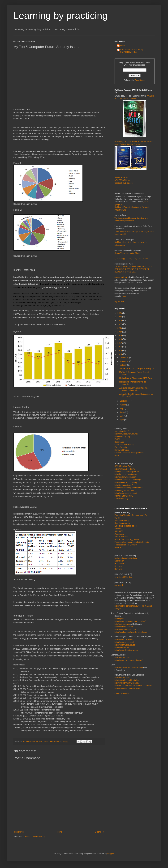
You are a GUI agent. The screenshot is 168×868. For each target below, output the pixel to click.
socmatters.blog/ (122, 431)
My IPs (118, 518)
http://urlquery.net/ (122, 624)
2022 (120, 324)
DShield (118, 529)
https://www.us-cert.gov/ (125, 469)
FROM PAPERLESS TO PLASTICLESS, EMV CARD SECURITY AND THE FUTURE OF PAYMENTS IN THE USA (133, 269)
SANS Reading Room (124, 466)
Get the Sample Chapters (131, 144)
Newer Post (19, 832)
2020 (120, 332)
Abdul (123, 46)
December (124, 357)
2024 (120, 317)
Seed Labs (119, 442)
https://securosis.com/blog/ (126, 482)
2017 (120, 343)
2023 (120, 320)
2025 (120, 313)
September (125, 401)
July (122, 408)
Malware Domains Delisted (126, 558)
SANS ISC (119, 531)
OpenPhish (119, 561)
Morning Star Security (124, 496)
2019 (120, 336)
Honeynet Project (122, 450)
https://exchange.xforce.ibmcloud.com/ (131, 632)
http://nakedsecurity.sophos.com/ (129, 488)
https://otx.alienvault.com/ (125, 630)
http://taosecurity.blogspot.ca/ (127, 472)
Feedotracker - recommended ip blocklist (132, 542)
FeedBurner (140, 80)
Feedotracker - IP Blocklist (126, 545)
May (122, 416)
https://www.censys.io (124, 639)
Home (60, 832)
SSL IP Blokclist (121, 537)
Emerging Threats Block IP (126, 526)
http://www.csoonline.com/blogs (128, 480)
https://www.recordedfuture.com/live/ (130, 621)
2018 (120, 339)
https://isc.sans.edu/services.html (129, 668)
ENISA (117, 439)
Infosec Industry (121, 499)
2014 (120, 354)
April (122, 420)
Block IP (118, 547)
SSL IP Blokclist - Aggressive (127, 539)
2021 (120, 328)
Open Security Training (124, 445)
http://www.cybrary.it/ (123, 437)
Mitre (117, 455)
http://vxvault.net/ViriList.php (127, 680)
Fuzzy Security (121, 447)
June (122, 412)
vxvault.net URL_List (123, 577)
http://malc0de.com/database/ (127, 688)
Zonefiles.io (119, 534)
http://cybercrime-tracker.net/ (127, 683)
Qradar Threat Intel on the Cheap (127, 253)
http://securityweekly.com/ (126, 477)
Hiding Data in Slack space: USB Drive (136, 378)
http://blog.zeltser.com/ (124, 490)
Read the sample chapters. (126, 99)
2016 (120, 347)
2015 (120, 351)
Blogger (111, 854)
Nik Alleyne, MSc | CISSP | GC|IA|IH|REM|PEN (132, 51)
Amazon (150, 96)
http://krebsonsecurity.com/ (126, 474)
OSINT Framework (123, 694)
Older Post (100, 832)
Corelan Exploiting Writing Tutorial (129, 453)
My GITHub (119, 302)
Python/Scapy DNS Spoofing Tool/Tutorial (131, 258)
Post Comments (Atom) (35, 837)
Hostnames (119, 564)
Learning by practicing (61, 15)
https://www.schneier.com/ (126, 493)
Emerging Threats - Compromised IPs (131, 515)
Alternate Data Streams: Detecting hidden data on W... (134, 389)
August (123, 405)
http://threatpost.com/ (124, 485)
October (123, 365)
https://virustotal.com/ (124, 627)
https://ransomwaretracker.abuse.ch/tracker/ (133, 686)
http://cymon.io (121, 619)
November (124, 361)
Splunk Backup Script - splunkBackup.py (136, 368)
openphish (119, 585)
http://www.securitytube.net (126, 434)
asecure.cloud (121, 277)
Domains (118, 566)
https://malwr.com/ (122, 678)
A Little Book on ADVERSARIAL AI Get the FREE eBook (124, 180)
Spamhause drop (122, 521)
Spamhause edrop (122, 523)
